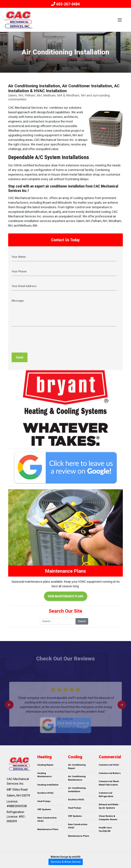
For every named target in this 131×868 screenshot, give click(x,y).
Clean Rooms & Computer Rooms (108, 818)
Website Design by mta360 (65, 857)
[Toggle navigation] (120, 20)
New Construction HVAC (47, 819)
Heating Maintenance (45, 775)
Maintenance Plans (48, 829)
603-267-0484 (68, 4)
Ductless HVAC (45, 793)
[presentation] (38, 340)
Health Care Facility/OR (105, 829)
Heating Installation (48, 785)
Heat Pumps (44, 801)
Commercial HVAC (109, 765)
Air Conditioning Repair (77, 767)
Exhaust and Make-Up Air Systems (109, 806)
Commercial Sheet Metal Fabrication (109, 783)
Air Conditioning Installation (77, 790)
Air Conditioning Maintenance (77, 778)
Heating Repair (45, 765)
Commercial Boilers (110, 773)
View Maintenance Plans (66, 596)
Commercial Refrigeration (106, 795)
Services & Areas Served (66, 862)
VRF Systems (44, 809)
